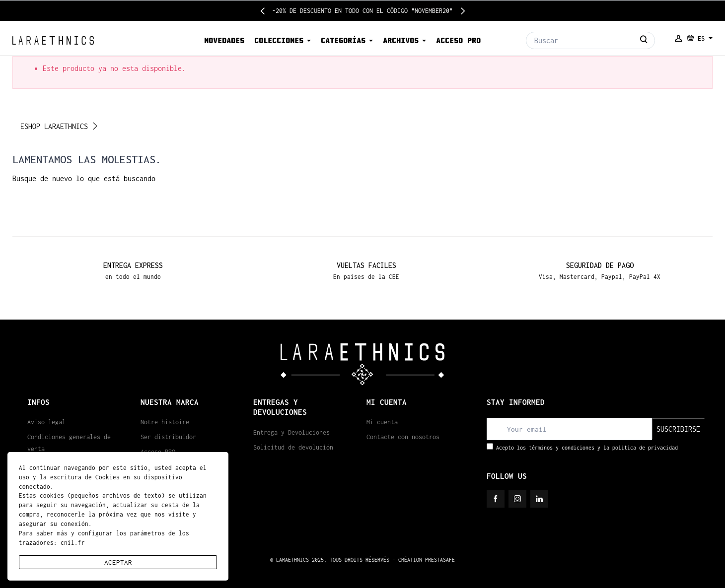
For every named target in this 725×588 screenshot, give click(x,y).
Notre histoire (165, 422)
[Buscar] (590, 40)
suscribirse (678, 429)
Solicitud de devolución (293, 447)
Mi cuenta (382, 422)
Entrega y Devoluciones (291, 432)
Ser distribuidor (168, 437)
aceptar (118, 562)
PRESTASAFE (440, 560)
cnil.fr (73, 543)
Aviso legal (46, 422)
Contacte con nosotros (403, 437)
